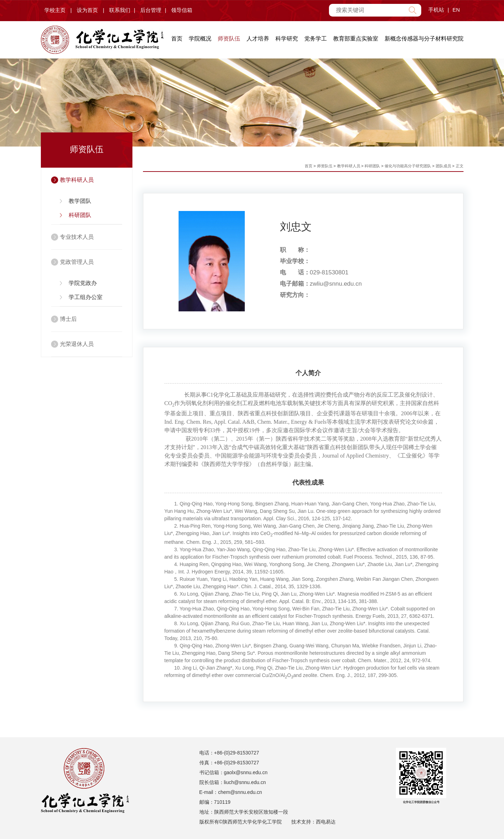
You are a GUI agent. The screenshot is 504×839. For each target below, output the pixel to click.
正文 (460, 166)
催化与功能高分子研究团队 (408, 166)
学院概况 (200, 39)
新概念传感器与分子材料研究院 (424, 39)
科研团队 (80, 215)
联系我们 (120, 10)
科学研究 (287, 39)
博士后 (68, 319)
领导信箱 (182, 10)
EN (456, 10)
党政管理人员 (77, 262)
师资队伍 (229, 39)
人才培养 (258, 39)
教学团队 (80, 201)
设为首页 (87, 10)
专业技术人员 (77, 237)
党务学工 (316, 39)
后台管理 (151, 10)
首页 (177, 39)
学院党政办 (83, 283)
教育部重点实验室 (356, 39)
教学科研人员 (77, 180)
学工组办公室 (86, 297)
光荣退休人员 (77, 344)
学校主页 (55, 10)
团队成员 (443, 166)
